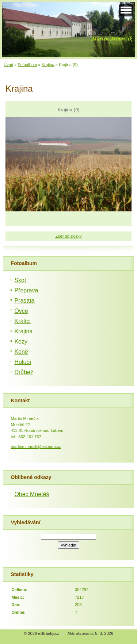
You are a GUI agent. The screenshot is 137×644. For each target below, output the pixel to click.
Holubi (22, 362)
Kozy (21, 342)
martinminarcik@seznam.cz (36, 446)
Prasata (24, 301)
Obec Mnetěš (32, 494)
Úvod (8, 65)
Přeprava (26, 290)
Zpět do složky (68, 236)
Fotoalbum (28, 65)
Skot (20, 280)
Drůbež (24, 372)
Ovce (21, 311)
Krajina (48, 65)
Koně (21, 352)
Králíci (22, 321)
